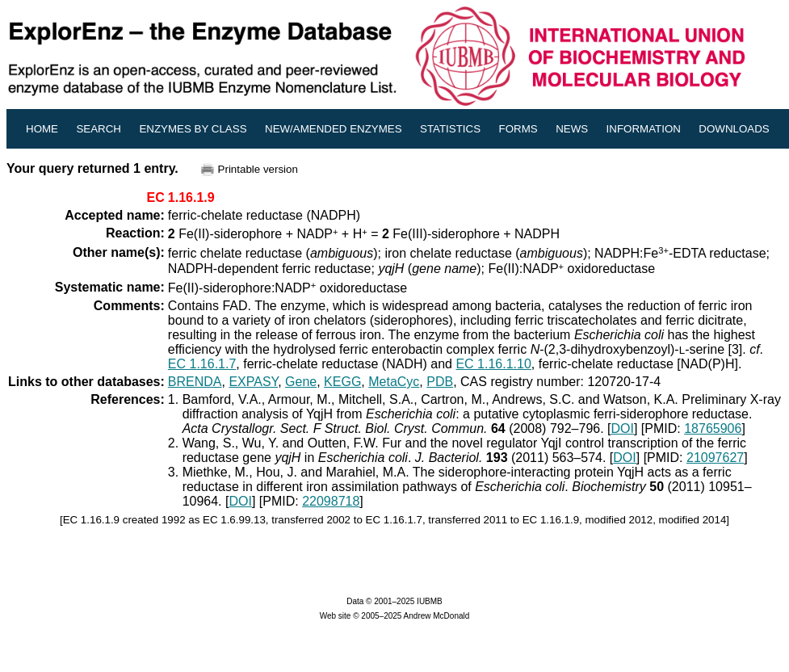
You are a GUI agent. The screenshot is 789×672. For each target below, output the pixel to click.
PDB (440, 382)
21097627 (715, 458)
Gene (301, 382)
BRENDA (195, 382)
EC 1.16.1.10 (493, 364)
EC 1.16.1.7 (202, 364)
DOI (623, 428)
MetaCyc (394, 382)
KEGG (342, 382)
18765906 (713, 428)
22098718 (331, 501)
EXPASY (253, 382)
